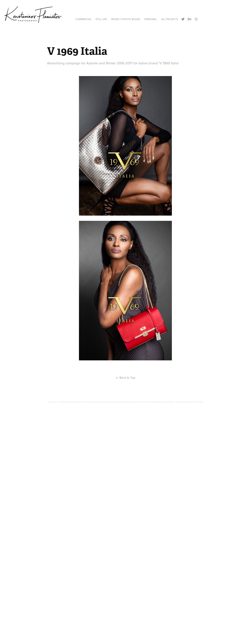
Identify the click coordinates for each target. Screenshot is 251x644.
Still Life (101, 19)
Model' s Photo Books (126, 19)
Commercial (83, 19)
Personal (151, 19)
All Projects (170, 19)
